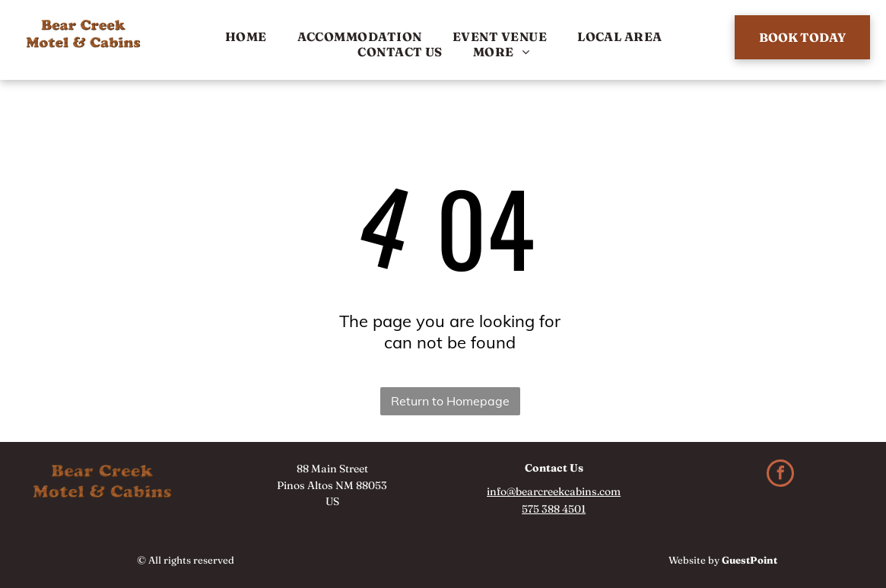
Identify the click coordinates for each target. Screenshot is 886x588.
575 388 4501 (554, 509)
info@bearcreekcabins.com (554, 491)
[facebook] (780, 475)
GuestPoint (749, 560)
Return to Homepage (450, 401)
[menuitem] (246, 37)
